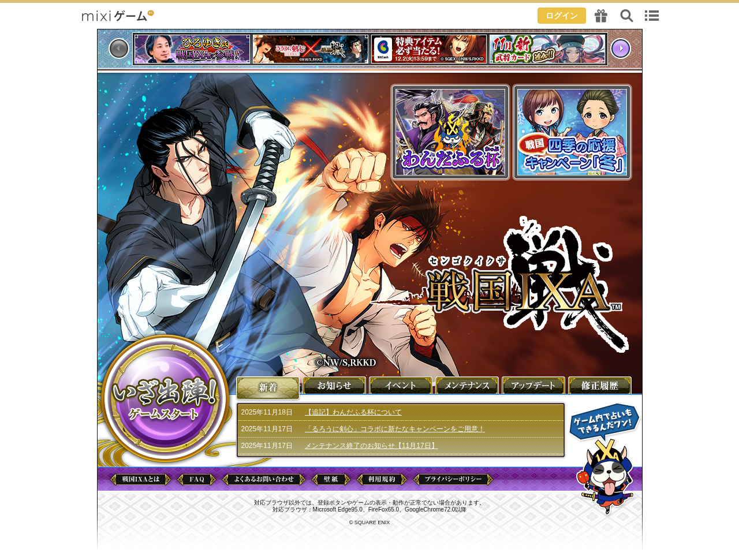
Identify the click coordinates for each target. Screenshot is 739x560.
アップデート (534, 385)
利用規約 (382, 479)
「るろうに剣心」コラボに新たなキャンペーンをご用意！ (395, 429)
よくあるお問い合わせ (264, 479)
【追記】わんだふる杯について (353, 412)
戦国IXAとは (141, 479)
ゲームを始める (165, 398)
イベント (401, 385)
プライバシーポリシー (453, 479)
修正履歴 (600, 385)
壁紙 (331, 479)
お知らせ (335, 385)
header (369, 14)
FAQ (197, 479)
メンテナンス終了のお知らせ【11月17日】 (372, 446)
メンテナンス (468, 385)
